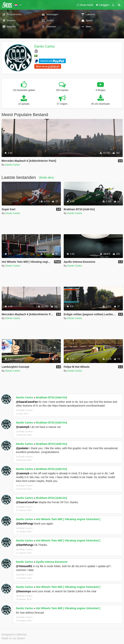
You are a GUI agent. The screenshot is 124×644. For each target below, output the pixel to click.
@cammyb (23, 427)
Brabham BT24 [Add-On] (51, 397)
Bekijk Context (24, 410)
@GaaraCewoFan (27, 402)
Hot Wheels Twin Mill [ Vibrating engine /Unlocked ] (68, 519)
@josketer (22, 448)
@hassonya (23, 591)
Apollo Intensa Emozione (52, 562)
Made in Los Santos (13, 638)
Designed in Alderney (14, 634)
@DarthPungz (25, 524)
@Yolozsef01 (24, 566)
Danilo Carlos (45, 46)
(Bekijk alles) (46, 178)
